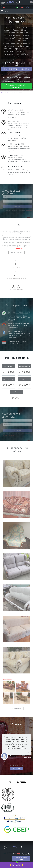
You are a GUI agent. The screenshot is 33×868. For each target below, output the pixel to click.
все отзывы (16, 768)
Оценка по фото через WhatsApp (17, 86)
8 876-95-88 (23, 8)
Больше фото (17, 707)
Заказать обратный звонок (21, 859)
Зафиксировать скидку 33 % (16, 69)
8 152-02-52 (7, 8)
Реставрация (14, 93)
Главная (3, 93)
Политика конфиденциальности (11, 854)
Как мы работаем (17, 252)
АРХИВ (8, 93)
